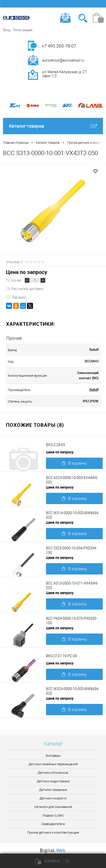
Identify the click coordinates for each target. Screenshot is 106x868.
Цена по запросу (27, 272)
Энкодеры (53, 756)
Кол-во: (16, 280)
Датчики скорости (53, 798)
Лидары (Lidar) (53, 815)
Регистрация (23, 30)
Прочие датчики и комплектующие (53, 832)
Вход (7, 30)
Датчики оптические (53, 773)
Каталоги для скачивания (53, 807)
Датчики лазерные (53, 790)
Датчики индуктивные (53, 781)
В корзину (74, 463)
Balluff (94, 390)
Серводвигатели (53, 824)
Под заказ (16, 297)
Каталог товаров (53, 126)
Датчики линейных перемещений (53, 764)
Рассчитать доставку (24, 288)
